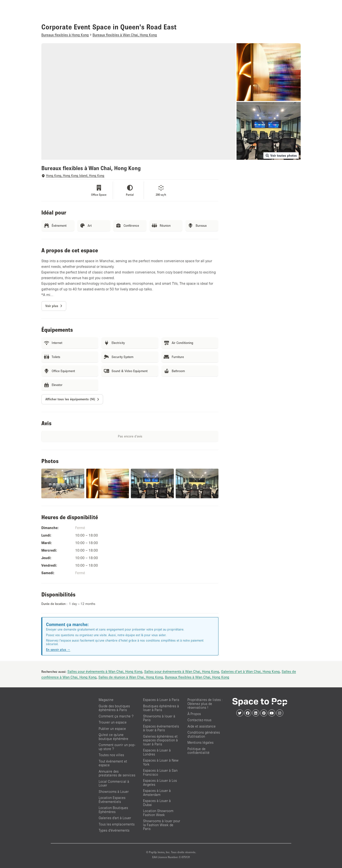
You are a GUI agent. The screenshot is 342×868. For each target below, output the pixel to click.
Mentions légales (200, 742)
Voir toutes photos (281, 156)
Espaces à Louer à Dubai (157, 803)
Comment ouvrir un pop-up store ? (117, 747)
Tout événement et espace (113, 763)
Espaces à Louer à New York (161, 762)
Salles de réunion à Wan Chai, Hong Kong (131, 677)
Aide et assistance (202, 726)
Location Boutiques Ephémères (113, 810)
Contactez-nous (199, 720)
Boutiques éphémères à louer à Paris (161, 708)
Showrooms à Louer (114, 792)
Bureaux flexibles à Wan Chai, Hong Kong (197, 677)
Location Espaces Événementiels (112, 800)
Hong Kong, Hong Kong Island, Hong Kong (75, 176)
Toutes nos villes (111, 755)
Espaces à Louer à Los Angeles (160, 782)
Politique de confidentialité (198, 751)
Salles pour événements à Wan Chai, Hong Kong (105, 671)
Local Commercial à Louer (114, 783)
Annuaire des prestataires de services (117, 773)
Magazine (106, 700)
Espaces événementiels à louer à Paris (161, 728)
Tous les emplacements (117, 824)
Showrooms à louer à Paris (159, 718)
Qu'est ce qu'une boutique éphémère (113, 737)
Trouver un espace (113, 722)
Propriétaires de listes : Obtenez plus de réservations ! (205, 704)
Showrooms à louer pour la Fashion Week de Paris (162, 825)
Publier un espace (112, 729)
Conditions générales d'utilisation (204, 734)
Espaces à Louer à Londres (157, 752)
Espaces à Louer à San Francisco (160, 772)
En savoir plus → (58, 650)
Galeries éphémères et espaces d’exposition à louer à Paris (160, 740)
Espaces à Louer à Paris (161, 700)
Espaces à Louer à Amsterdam (157, 793)
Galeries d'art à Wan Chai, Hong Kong (250, 671)
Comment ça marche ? (116, 716)
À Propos (194, 714)
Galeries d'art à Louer (115, 818)
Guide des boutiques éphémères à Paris (114, 708)
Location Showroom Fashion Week (158, 813)
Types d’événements (114, 830)
